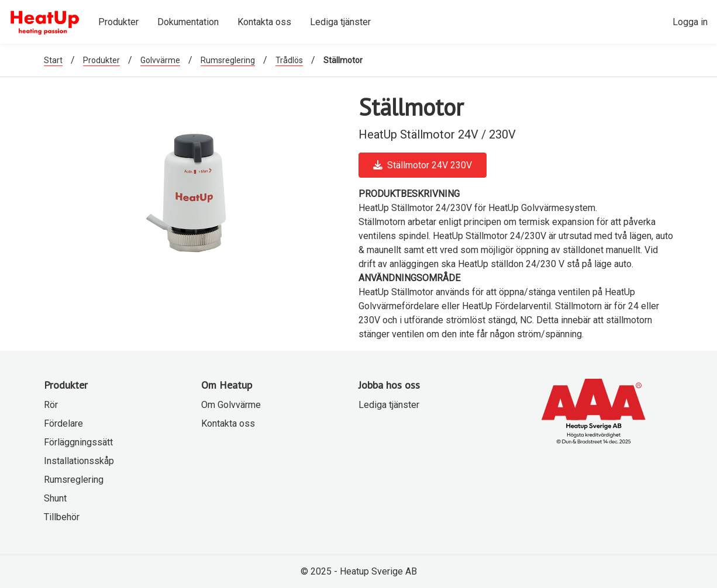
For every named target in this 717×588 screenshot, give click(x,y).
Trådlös (289, 60)
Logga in (690, 22)
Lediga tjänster (389, 405)
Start (53, 60)
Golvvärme (160, 60)
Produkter (101, 60)
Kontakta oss (228, 423)
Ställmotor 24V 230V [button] (423, 165)
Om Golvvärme (231, 405)
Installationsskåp (79, 461)
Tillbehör (62, 517)
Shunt (55, 498)
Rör (51, 405)
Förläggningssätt (78, 442)
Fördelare (63, 423)
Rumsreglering (228, 60)
